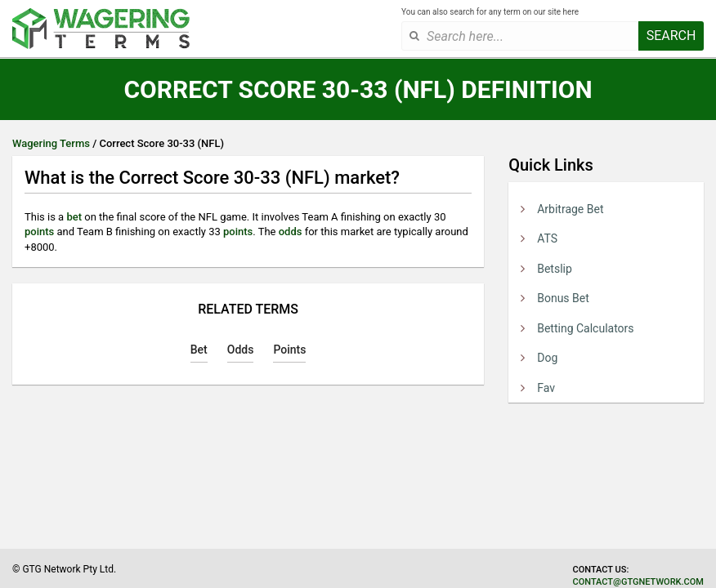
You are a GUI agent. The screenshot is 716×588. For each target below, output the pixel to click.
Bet (199, 350)
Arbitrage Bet (570, 209)
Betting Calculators (585, 328)
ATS (547, 238)
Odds (241, 350)
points (39, 232)
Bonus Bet (563, 298)
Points (289, 350)
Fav (546, 388)
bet (74, 217)
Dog (547, 358)
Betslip (555, 269)
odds (291, 232)
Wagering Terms (51, 143)
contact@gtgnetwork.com (638, 582)
